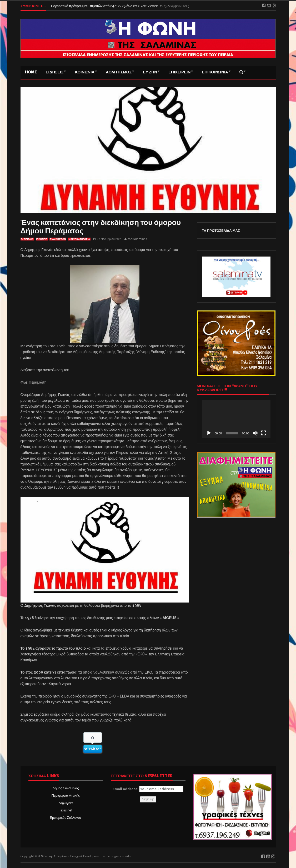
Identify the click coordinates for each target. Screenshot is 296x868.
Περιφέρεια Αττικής (66, 796)
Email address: (148, 789)
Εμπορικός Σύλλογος (66, 818)
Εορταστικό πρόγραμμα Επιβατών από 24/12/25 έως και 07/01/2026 (105, 6)
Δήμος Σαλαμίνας (66, 788)
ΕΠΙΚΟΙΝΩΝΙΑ (215, 72)
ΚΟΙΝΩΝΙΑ (85, 72)
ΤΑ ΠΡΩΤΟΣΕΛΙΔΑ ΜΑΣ (221, 231)
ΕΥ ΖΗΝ (150, 72)
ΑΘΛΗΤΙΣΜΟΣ (119, 72)
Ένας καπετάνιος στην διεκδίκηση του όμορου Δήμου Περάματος (101, 227)
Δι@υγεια (66, 803)
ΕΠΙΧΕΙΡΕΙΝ (179, 72)
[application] (236, 419)
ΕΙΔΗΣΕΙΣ (55, 72)
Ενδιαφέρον (58, 239)
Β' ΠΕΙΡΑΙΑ (27, 239)
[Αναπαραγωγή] (209, 433)
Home (31, 72)
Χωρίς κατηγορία (79, 239)
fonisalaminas (137, 239)
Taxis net (66, 810)
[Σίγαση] (255, 433)
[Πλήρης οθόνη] (264, 433)
